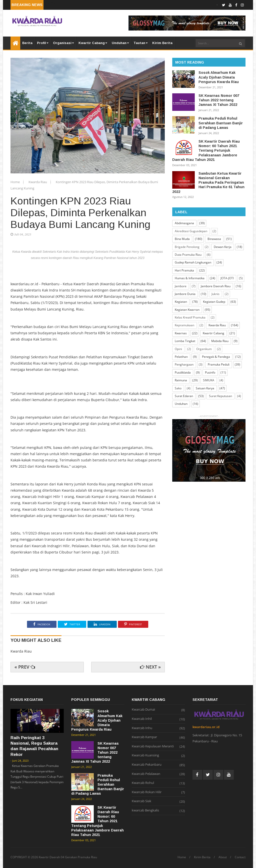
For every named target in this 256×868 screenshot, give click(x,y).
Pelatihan (181, 357)
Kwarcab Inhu (142, 728)
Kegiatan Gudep (214, 302)
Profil (43, 43)
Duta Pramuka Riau (188, 255)
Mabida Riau (220, 341)
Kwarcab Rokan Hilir (147, 792)
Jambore (181, 286)
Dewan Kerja (223, 247)
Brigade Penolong (187, 247)
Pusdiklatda (183, 372)
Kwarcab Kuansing (145, 755)
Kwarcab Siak (141, 801)
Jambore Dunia (185, 294)
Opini (178, 349)
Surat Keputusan (220, 396)
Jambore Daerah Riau (216, 286)
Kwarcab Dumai (143, 710)
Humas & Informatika (190, 278)
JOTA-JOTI (227, 278)
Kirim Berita (162, 43)
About (223, 857)
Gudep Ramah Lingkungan (193, 262)
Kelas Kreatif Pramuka (190, 317)
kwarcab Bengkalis (145, 810)
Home (15, 182)
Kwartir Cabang (93, 43)
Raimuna (181, 380)
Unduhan (120, 43)
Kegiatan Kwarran (187, 310)
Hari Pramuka (184, 270)
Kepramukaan (184, 325)
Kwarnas (181, 333)
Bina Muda (182, 239)
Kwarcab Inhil (142, 719)
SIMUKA (209, 380)
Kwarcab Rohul (143, 783)
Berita (27, 43)
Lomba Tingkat (185, 341)
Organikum (204, 349)
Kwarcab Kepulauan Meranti (153, 746)
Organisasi (63, 43)
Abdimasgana (184, 223)
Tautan (141, 43)
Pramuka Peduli (219, 364)
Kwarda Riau (38, 182)
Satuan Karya (205, 388)
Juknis (215, 294)
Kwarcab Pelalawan (146, 774)
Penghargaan (184, 364)
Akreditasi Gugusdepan (191, 231)
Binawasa (214, 239)
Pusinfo (210, 372)
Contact (240, 857)
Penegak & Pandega (216, 357)
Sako (178, 388)
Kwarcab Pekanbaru (147, 765)
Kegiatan (181, 302)
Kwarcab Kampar (144, 737)
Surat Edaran (184, 396)
